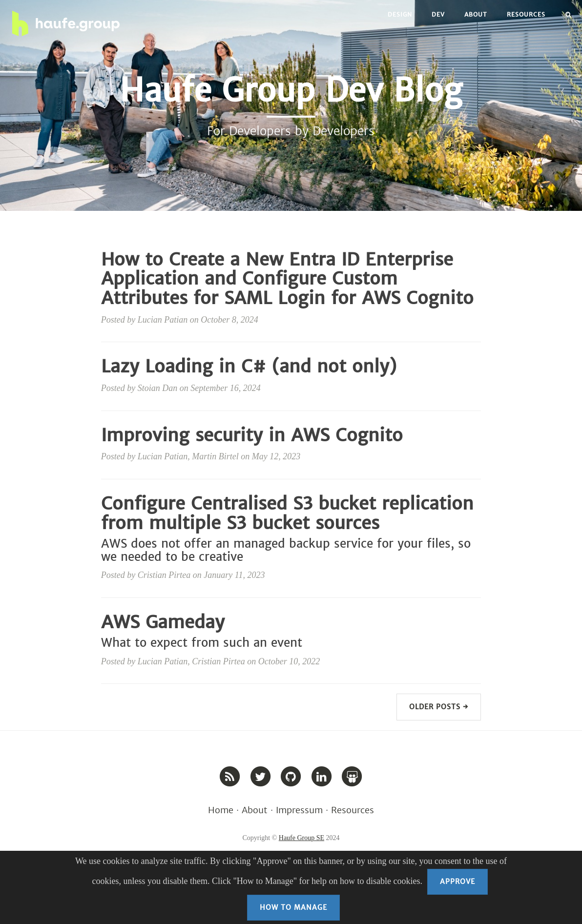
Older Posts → (439, 707)
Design (400, 14)
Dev (438, 14)
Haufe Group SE (301, 838)
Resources (526, 14)
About (476, 14)
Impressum (299, 810)
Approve (457, 882)
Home (221, 810)
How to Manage (293, 907)
